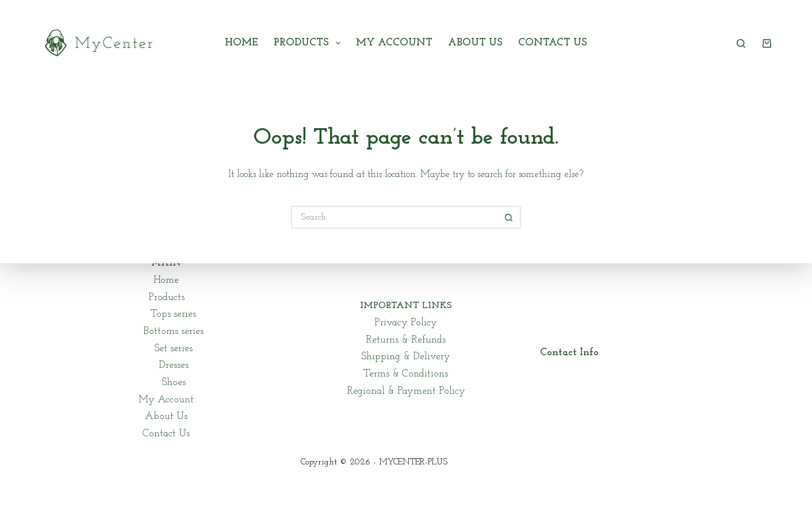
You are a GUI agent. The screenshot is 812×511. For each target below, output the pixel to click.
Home (242, 43)
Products (309, 43)
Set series (173, 349)
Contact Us (553, 43)
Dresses (174, 365)
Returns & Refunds (406, 340)
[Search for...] (394, 217)
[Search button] (510, 217)
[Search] (741, 43)
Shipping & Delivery (406, 357)
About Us (475, 43)
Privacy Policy (406, 323)
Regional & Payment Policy (406, 391)
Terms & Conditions (406, 374)
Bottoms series (173, 331)
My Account (394, 43)
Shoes (174, 383)
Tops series (173, 314)
